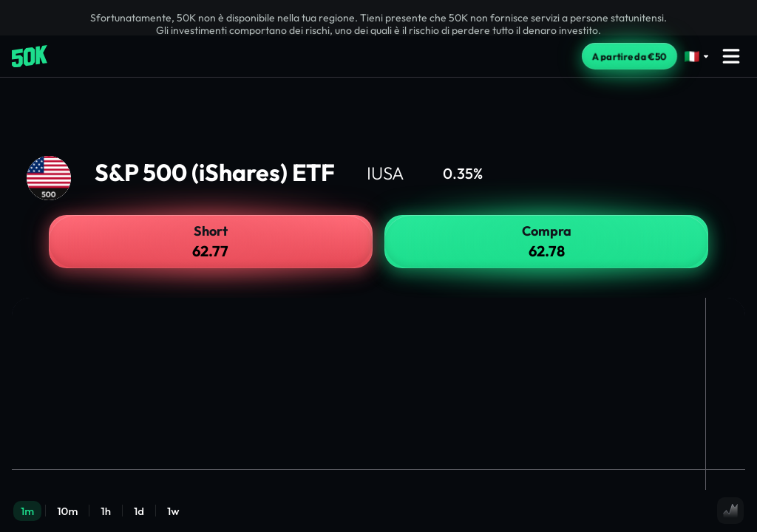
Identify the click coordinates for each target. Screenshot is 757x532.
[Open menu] (731, 56)
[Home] (30, 57)
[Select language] (697, 57)
